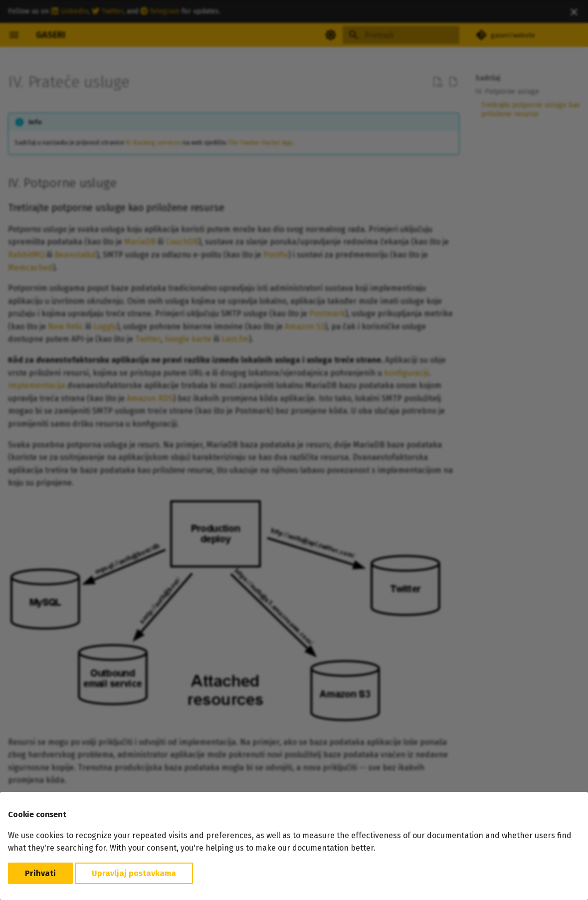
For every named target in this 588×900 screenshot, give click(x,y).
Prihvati (40, 873)
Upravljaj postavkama (134, 873)
